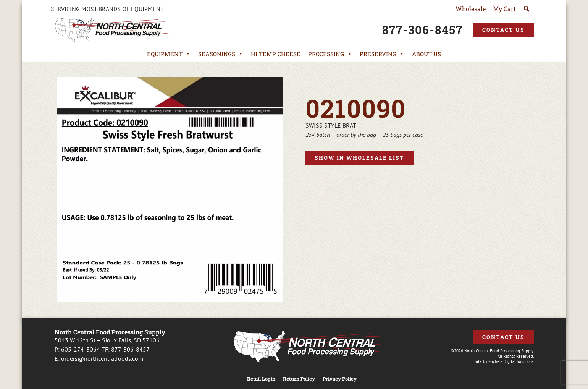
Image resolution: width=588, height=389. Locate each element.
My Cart (504, 9)
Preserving (382, 54)
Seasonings (221, 54)
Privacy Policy (340, 379)
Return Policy (299, 379)
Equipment (169, 54)
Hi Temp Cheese (276, 54)
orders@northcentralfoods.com (102, 358)
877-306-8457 (130, 349)
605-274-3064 (81, 349)
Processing (330, 54)
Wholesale (471, 9)
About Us (426, 54)
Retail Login (261, 379)
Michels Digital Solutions (511, 361)
